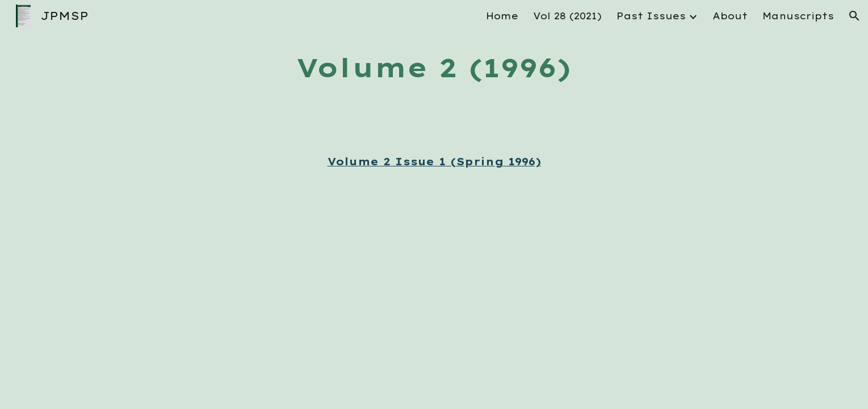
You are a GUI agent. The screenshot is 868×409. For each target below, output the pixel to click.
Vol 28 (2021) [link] (567, 16)
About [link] (730, 16)
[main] (434, 68)
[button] (854, 16)
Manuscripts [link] (798, 16)
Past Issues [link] (651, 16)
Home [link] (502, 16)
